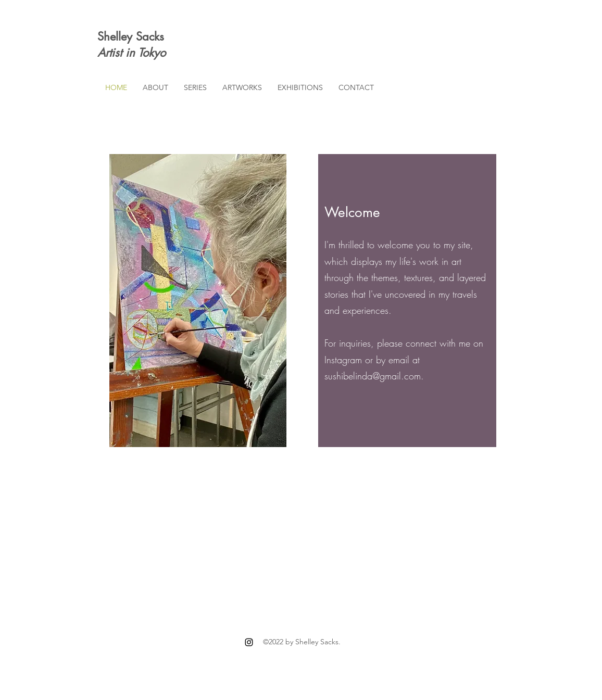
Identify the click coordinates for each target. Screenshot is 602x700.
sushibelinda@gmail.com (373, 376)
